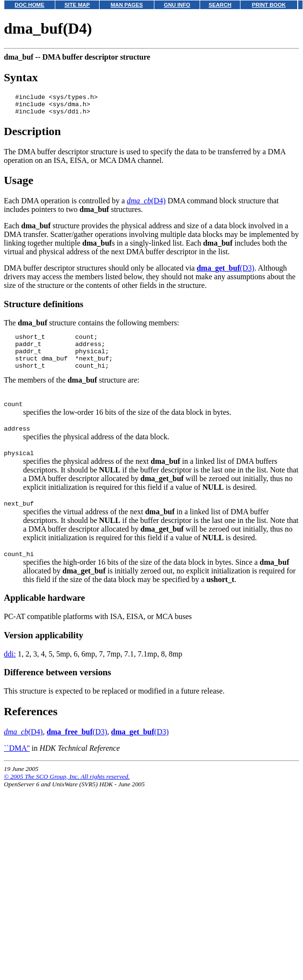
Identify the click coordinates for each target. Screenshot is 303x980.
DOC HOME (30, 5)
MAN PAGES (127, 5)
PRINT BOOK (269, 5)
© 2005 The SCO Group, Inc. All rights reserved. (67, 795)
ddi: (10, 673)
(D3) (226, 272)
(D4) (146, 205)
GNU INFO (177, 5)
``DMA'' (17, 767)
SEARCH (220, 5)
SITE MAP (77, 5)
